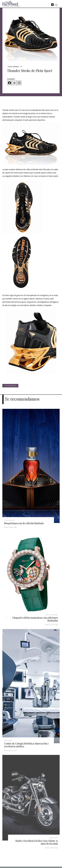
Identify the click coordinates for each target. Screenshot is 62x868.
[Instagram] (19, 83)
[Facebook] (10, 83)
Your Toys (54, 838)
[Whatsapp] (14, 83)
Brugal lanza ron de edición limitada (24, 523)
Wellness (8, 740)
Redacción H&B (10, 527)
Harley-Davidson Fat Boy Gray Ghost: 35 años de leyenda (37, 842)
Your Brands (13, 67)
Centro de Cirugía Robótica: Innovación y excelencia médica (26, 745)
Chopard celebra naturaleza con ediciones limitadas (35, 619)
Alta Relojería (52, 615)
